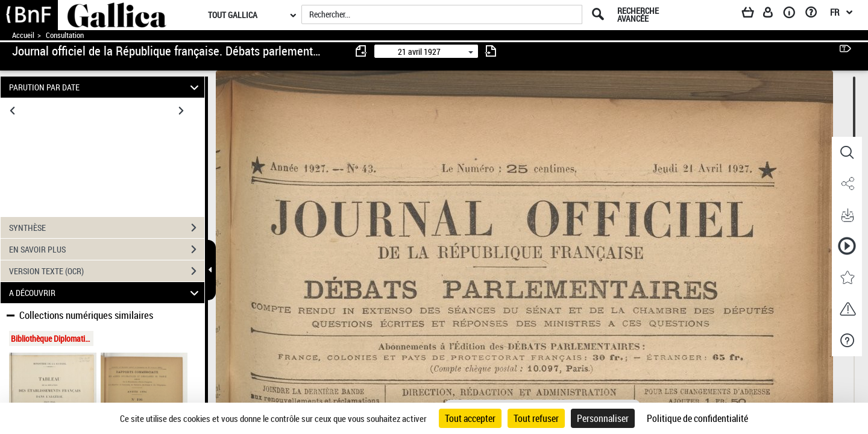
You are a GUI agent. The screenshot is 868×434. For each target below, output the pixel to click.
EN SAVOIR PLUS (107, 250)
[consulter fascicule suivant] (491, 51)
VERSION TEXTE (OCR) (107, 271)
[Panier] (753, 14)
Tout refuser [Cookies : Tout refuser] (536, 418)
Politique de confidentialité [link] (697, 418)
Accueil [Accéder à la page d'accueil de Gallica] (23, 35)
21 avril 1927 (419, 52)
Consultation (65, 35)
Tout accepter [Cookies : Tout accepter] (470, 418)
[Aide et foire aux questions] (815, 14)
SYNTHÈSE (107, 228)
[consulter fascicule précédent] (362, 51)
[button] (847, 153)
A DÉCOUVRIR (106, 293)
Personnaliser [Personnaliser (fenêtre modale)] (603, 418)
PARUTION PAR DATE (106, 87)
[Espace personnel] (773, 14)
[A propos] (793, 14)
